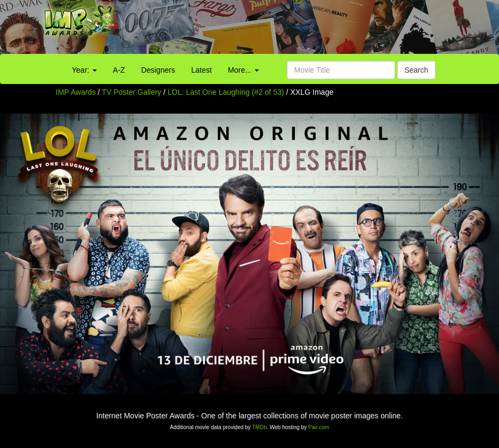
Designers (158, 70)
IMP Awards (76, 92)
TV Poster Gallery (131, 92)
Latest (201, 70)
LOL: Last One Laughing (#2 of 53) (226, 92)
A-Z (119, 70)
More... (243, 70)
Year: (85, 70)
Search (416, 70)
